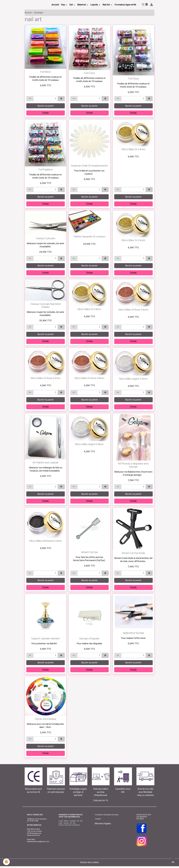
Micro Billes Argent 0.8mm (89, 444)
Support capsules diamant (46, 638)
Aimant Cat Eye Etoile (133, 553)
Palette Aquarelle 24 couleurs (89, 236)
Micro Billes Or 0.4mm (133, 149)
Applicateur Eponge (133, 633)
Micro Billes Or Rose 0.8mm (89, 378)
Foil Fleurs (133, 79)
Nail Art (107, 5)
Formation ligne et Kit (125, 5)
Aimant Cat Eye (89, 552)
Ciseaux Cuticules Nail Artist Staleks (46, 305)
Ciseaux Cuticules (46, 238)
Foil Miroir (46, 72)
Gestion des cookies (89, 862)
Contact (98, 819)
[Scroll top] (173, 862)
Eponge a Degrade (89, 638)
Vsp (63, 5)
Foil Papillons (46, 169)
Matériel (82, 5)
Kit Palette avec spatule (46, 462)
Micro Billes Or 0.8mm (89, 309)
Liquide (94, 5)
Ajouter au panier (46, 106)
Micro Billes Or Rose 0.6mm (46, 378)
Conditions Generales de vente (107, 815)
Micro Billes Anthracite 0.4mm (46, 541)
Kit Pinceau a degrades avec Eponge (133, 465)
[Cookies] (6, 862)
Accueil (55, 5)
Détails (46, 113)
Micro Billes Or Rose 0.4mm (133, 310)
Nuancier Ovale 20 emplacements (89, 166)
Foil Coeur (89, 73)
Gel (71, 5)
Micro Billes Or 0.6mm (133, 240)
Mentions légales (103, 823)
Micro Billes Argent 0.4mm (133, 379)
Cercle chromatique (46, 719)
